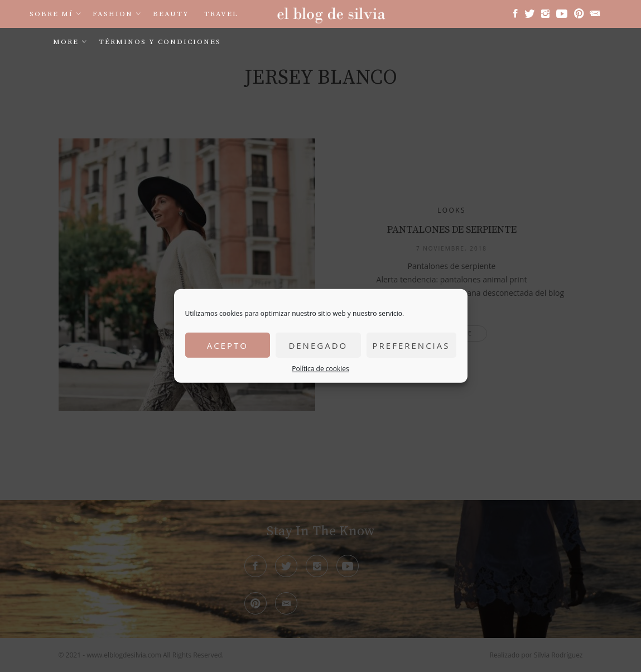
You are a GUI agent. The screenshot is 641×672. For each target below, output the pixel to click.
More (66, 42)
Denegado (318, 345)
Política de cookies (320, 369)
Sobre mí (51, 14)
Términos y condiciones (160, 42)
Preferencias (411, 345)
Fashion (113, 14)
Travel (221, 14)
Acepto (228, 345)
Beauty (171, 14)
